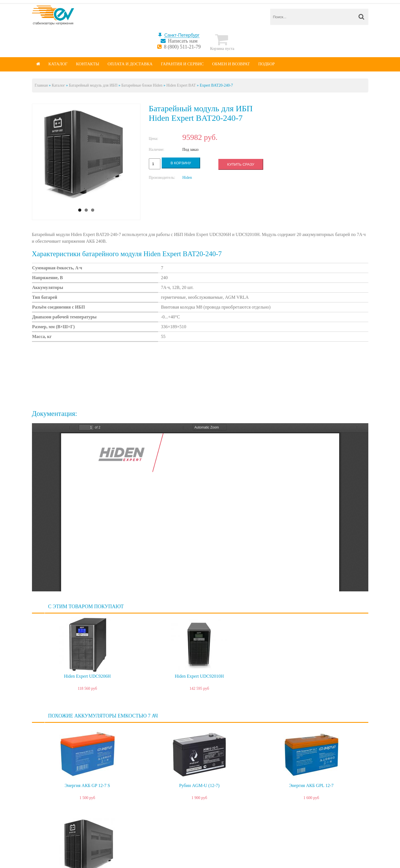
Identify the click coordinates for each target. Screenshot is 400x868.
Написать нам (183, 41)
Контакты (88, 64)
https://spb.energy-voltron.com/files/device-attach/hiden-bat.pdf (200, 507)
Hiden (187, 178)
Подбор (266, 64)
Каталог (58, 64)
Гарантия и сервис (182, 64)
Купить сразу (241, 164)
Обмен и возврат (231, 64)
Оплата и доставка (130, 64)
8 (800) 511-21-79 (182, 47)
